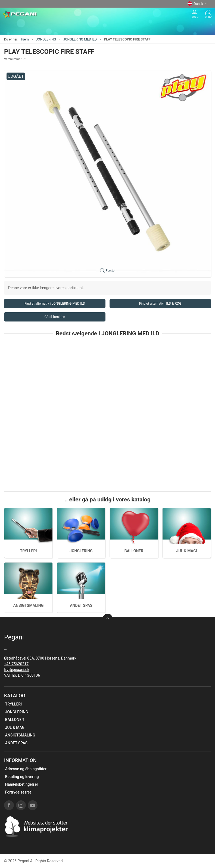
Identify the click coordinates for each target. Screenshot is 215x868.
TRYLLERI (28, 551)
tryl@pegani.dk (17, 670)
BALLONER (134, 551)
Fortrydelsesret (18, 792)
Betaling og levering (22, 777)
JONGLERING (46, 39)
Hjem (25, 39)
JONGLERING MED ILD (80, 39)
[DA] (20, 14)
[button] (107, 174)
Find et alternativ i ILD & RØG (160, 304)
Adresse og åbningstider (26, 769)
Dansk (198, 4)
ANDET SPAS (81, 605)
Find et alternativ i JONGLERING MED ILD (55, 304)
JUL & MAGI (186, 551)
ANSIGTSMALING (29, 605)
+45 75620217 (16, 664)
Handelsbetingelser (22, 784)
